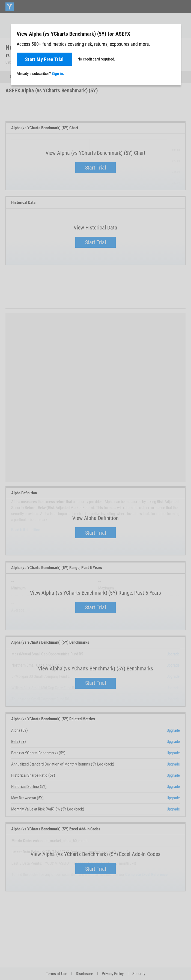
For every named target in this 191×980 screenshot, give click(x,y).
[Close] (174, 34)
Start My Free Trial (44, 59)
